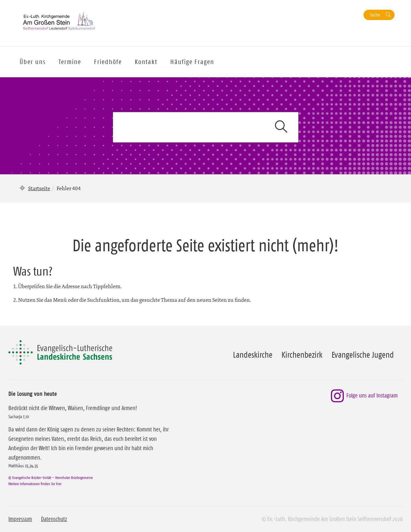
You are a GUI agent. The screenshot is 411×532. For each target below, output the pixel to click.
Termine (70, 62)
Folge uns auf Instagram (364, 396)
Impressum (20, 519)
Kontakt (146, 62)
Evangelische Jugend (363, 355)
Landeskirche (253, 355)
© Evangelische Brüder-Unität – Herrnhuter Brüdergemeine (51, 478)
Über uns (33, 62)
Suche (375, 15)
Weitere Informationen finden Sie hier (35, 484)
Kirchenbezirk (302, 355)
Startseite (39, 188)
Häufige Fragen (192, 62)
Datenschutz (54, 519)
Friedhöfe (108, 62)
